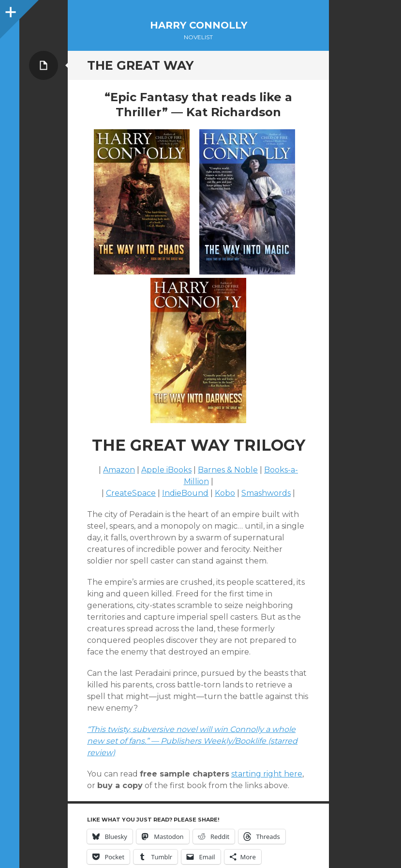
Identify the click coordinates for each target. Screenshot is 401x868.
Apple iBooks (166, 470)
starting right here (267, 774)
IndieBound (185, 493)
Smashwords (266, 493)
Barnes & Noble (228, 470)
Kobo (225, 493)
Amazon (119, 470)
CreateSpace (131, 493)
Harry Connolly (199, 25)
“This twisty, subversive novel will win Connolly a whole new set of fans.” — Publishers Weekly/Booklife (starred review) (192, 741)
